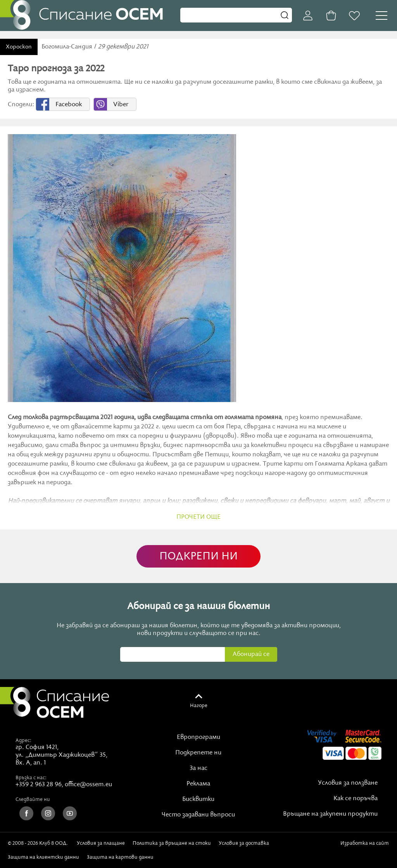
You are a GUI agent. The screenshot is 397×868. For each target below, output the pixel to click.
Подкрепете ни (198, 753)
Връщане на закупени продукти (330, 814)
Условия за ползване (348, 783)
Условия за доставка (244, 843)
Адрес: (23, 740)
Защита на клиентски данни (43, 857)
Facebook (69, 105)
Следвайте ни (33, 799)
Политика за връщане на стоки (172, 843)
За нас (198, 768)
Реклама (198, 784)
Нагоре (199, 706)
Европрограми (198, 737)
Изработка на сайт (365, 846)
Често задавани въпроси (198, 815)
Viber (121, 105)
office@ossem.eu (88, 785)
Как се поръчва (356, 799)
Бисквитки (198, 799)
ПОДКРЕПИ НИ (198, 557)
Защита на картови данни (120, 857)
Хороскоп (19, 47)
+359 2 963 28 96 (39, 785)
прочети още (198, 517)
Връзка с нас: (31, 778)
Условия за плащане (101, 843)
